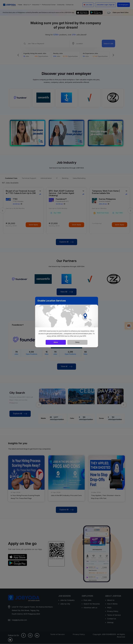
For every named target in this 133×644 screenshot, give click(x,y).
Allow (56, 342)
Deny (77, 342)
